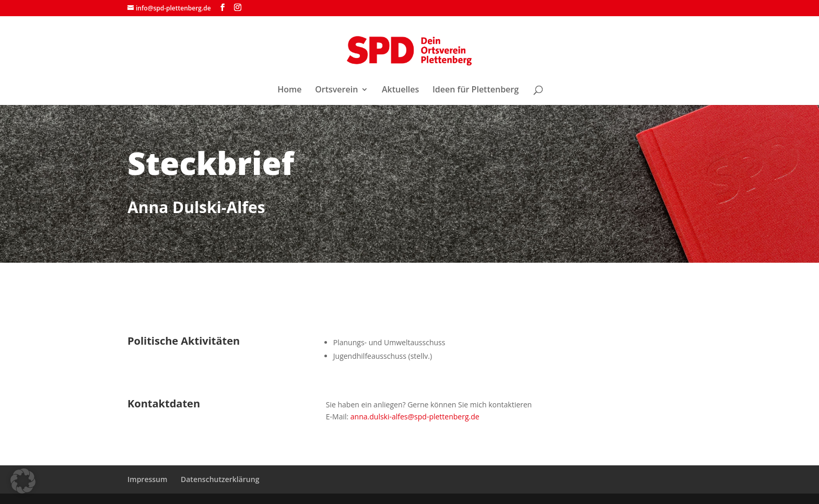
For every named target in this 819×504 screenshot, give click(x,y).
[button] (23, 481)
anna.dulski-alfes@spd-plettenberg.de (415, 417)
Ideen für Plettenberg (476, 90)
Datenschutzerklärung (220, 479)
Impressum (147, 479)
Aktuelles (400, 90)
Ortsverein (336, 90)
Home (289, 90)
